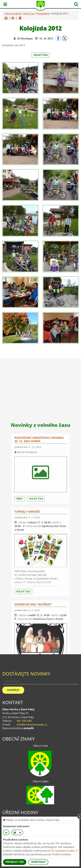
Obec (20, 598)
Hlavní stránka (13, 14)
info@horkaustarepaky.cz (32, 724)
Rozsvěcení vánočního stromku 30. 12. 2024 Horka (39, 539)
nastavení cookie (63, 851)
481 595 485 (24, 721)
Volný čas (29, 14)
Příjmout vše (15, 862)
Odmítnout (38, 862)
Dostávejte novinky (26, 674)
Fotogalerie (43, 14)
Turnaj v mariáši (27, 611)
